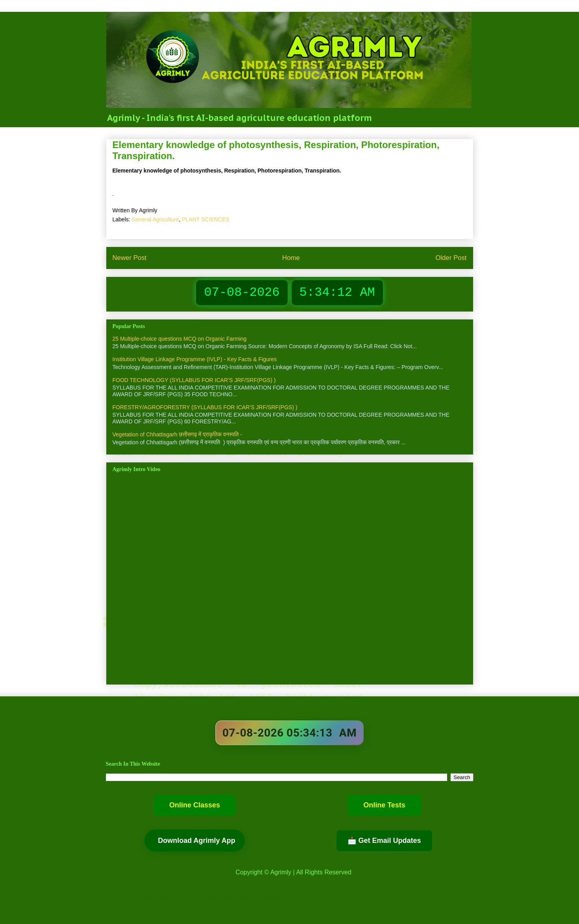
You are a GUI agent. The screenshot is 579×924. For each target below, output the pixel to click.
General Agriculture (155, 219)
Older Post (451, 258)
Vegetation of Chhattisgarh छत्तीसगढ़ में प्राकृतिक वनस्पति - (178, 434)
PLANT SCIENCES (205, 219)
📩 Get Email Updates (384, 841)
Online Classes (195, 805)
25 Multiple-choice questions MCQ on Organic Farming (180, 339)
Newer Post (130, 258)
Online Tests (384, 805)
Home (291, 258)
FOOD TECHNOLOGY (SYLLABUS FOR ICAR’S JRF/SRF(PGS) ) (194, 380)
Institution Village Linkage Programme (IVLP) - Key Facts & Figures (195, 359)
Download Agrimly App (197, 841)
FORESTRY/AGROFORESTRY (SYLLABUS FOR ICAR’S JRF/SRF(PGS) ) (205, 407)
